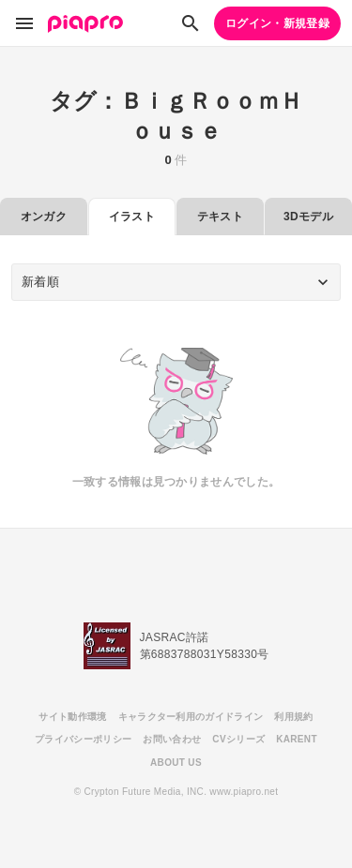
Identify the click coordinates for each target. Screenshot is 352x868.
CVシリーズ (238, 739)
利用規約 (293, 717)
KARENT (297, 739)
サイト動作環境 (72, 717)
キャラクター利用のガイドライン (191, 717)
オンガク (44, 217)
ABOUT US (176, 763)
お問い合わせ (172, 739)
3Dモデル (308, 217)
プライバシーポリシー (83, 739)
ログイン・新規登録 (277, 23)
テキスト (220, 217)
